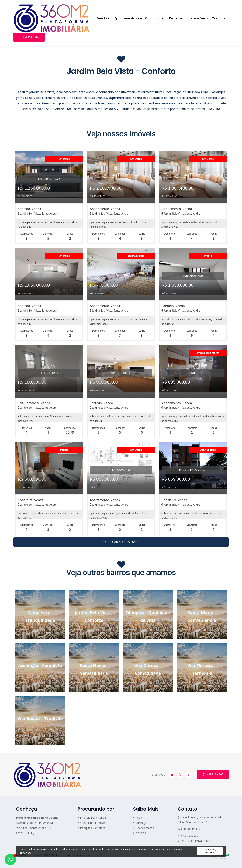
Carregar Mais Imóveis (121, 542)
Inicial (138, 818)
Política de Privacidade (194, 841)
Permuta (176, 18)
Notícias (140, 833)
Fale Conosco (188, 835)
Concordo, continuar (210, 851)
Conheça (140, 823)
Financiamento (144, 828)
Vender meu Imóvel (92, 823)
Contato (218, 18)
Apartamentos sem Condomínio (139, 18)
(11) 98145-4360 (29, 37)
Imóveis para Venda (92, 818)
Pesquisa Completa (91, 828)
